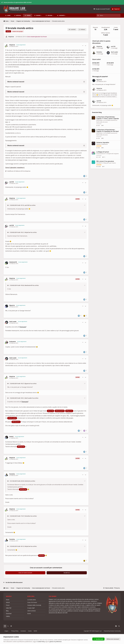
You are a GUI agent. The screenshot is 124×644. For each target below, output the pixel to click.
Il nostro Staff (31, 608)
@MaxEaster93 (60, 411)
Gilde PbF (9, 608)
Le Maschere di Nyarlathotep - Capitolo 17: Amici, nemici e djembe (108, 118)
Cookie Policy (41, 642)
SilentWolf (99, 163)
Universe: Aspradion (103, 143)
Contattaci (23, 631)
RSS (35, 631)
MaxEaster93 (13, 262)
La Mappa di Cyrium (103, 152)
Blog (7, 611)
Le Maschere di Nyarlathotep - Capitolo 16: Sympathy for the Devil (107, 131)
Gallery (8, 616)
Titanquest (23, 327)
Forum (8, 605)
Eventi (29, 614)
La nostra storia (32, 600)
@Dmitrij (41, 555)
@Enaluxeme (16, 422)
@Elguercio (69, 411)
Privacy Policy (15, 631)
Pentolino (12, 474)
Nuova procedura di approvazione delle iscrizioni (17, 2)
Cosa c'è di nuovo (32, 602)
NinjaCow (11, 37)
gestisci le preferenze (55, 642)
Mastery (98, 144)
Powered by (112, 631)
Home (8, 600)
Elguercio (12, 305)
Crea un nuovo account (25, 573)
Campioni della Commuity (34, 605)
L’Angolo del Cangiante (113, 154)
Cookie (30, 631)
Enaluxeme (13, 342)
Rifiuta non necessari (113, 639)
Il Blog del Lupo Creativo (109, 163)
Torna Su (117, 588)
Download (9, 614)
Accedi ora (67, 573)
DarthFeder (99, 120)
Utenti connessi (32, 611)
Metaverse (105, 144)
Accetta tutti (98, 639)
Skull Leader (13, 322)
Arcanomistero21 (101, 154)
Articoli (8, 602)
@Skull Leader (12, 418)
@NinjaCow (21, 447)
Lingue (7, 631)
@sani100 (51, 411)
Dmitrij (11, 437)
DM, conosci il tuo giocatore (105, 161)
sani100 (12, 182)
